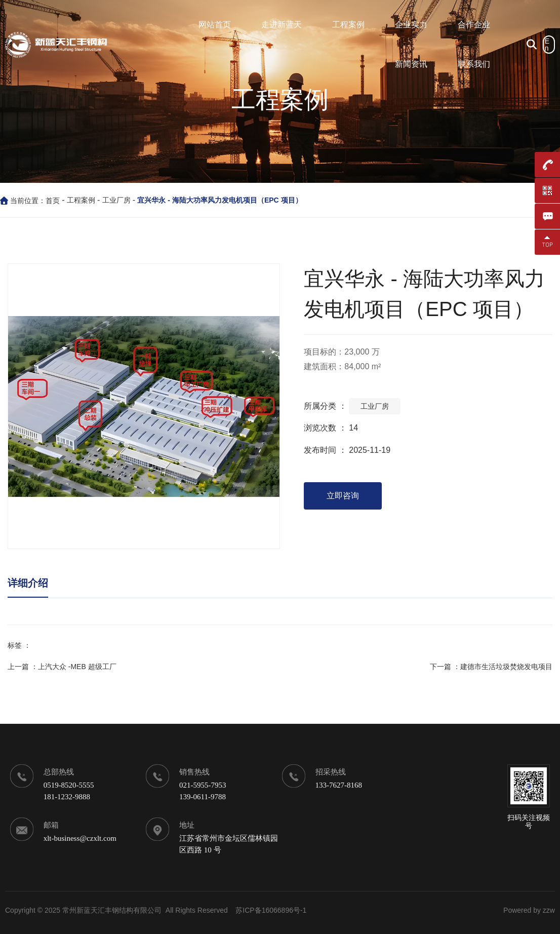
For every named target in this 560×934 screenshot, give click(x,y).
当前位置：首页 (36, 201)
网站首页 (215, 25)
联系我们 (474, 64)
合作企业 (474, 25)
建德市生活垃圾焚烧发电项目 (506, 667)
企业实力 (411, 25)
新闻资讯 (411, 64)
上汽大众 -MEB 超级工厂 (77, 667)
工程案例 (348, 25)
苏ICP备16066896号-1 (271, 910)
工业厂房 (116, 200)
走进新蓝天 (282, 25)
